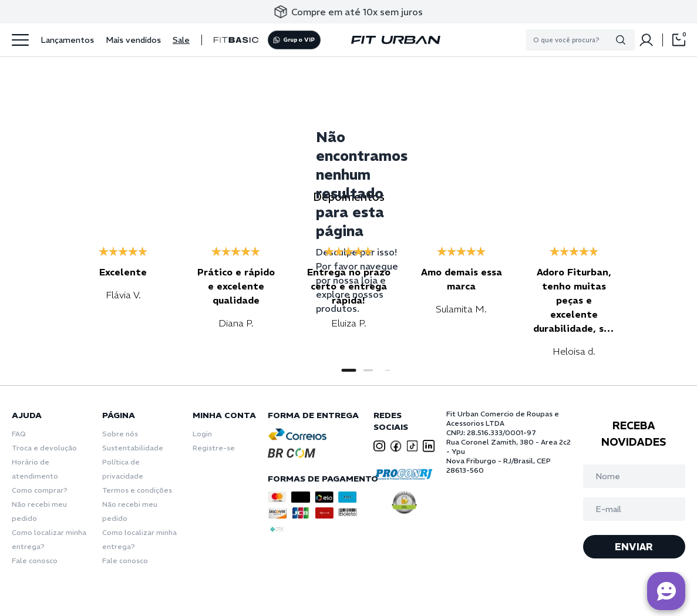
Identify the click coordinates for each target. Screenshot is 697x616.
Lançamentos (67, 40)
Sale (181, 40)
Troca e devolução (44, 448)
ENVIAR (634, 547)
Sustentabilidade (133, 448)
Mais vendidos (133, 40)
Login (202, 434)
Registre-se (214, 448)
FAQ (19, 434)
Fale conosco (35, 561)
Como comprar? (40, 490)
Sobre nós (120, 434)
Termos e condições (137, 490)
